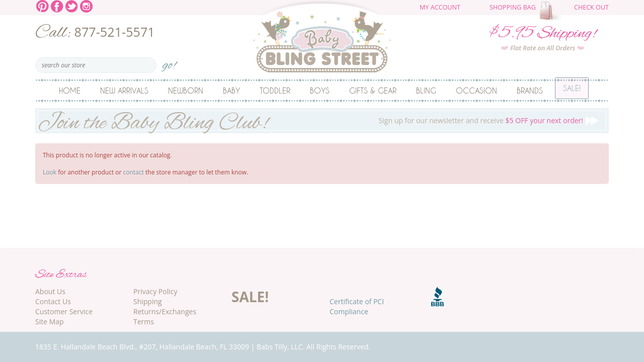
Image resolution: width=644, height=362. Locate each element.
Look (50, 172)
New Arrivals (124, 90)
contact (134, 172)
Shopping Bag (513, 7)
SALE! (250, 297)
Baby (231, 90)
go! (169, 62)
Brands (530, 90)
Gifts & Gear (373, 90)
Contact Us (53, 301)
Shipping (148, 301)
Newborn (186, 90)
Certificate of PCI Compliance (357, 306)
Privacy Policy (155, 291)
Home (70, 90)
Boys (320, 90)
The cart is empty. (552, 11)
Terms (144, 322)
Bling (426, 90)
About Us (50, 291)
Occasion (476, 90)
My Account (440, 7)
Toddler (275, 90)
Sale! (572, 90)
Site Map (50, 322)
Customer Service (64, 311)
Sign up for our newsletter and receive (322, 121)
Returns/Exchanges (165, 311)
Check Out (591, 7)
